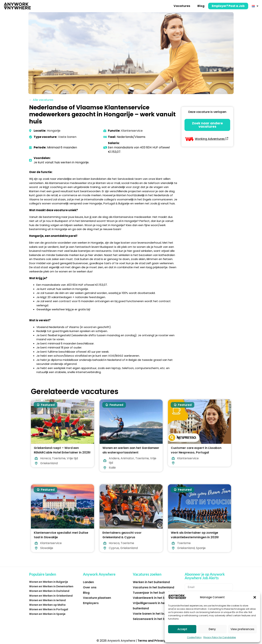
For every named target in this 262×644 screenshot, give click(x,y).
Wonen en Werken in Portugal (49, 609)
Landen (88, 582)
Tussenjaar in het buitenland (154, 593)
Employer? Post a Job (228, 6)
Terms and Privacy (152, 641)
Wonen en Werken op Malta (47, 605)
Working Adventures (212, 139)
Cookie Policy (194, 637)
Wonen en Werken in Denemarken (51, 586)
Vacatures (182, 6)
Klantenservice (132, 131)
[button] (255, 597)
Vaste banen (67, 137)
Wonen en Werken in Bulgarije (49, 582)
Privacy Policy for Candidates (220, 637)
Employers (91, 603)
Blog (201, 6)
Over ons (90, 587)
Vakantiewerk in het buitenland (156, 598)
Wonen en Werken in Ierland (47, 600)
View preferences (242, 629)
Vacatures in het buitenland (153, 587)
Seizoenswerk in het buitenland (156, 619)
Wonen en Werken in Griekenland (51, 596)
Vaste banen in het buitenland (155, 614)
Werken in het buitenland (151, 582)
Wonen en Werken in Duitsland (49, 591)
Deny (212, 629)
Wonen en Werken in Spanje (47, 614)
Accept (182, 629)
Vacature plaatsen (97, 598)
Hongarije (54, 131)
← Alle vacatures (41, 100)
